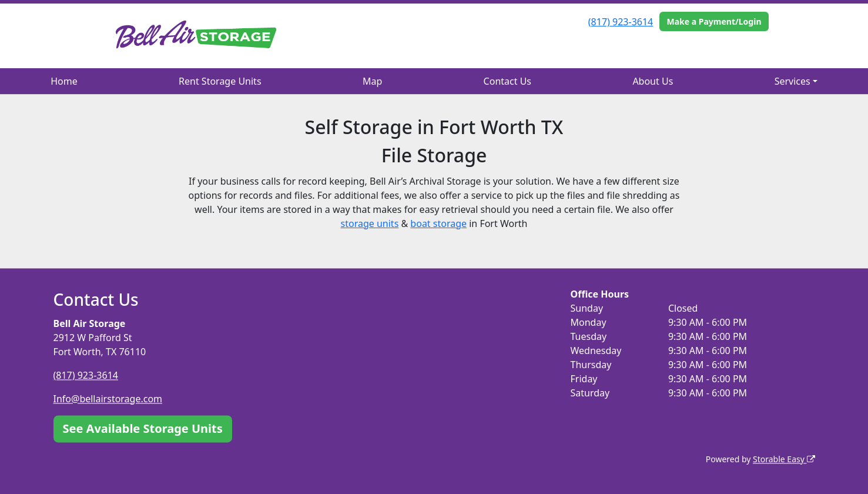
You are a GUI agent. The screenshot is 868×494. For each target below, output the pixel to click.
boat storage (438, 223)
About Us (653, 81)
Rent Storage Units (220, 81)
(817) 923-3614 (621, 22)
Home (64, 81)
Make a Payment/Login (714, 21)
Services (792, 81)
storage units (370, 223)
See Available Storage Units (143, 428)
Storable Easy (784, 459)
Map (372, 81)
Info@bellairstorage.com (108, 399)
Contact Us (507, 81)
